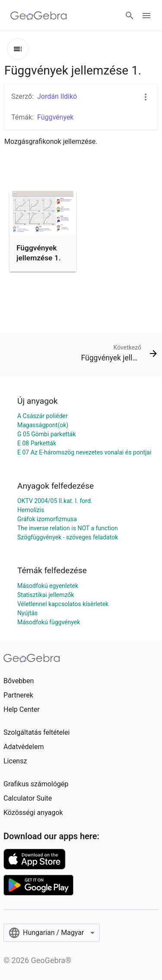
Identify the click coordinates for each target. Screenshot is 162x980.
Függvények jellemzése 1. (39, 253)
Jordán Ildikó (57, 96)
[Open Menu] (146, 16)
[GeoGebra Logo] (39, 16)
